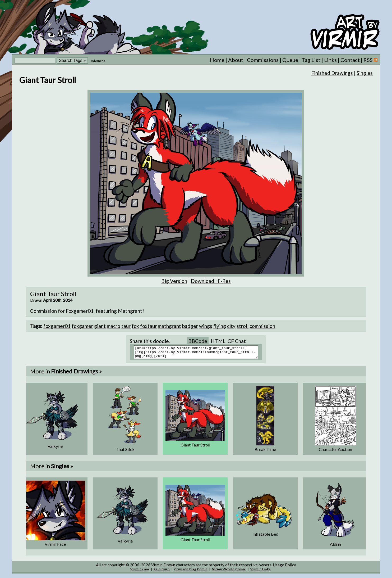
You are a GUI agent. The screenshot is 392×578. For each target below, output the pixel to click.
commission (262, 326)
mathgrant (169, 326)
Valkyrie (55, 448)
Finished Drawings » (76, 374)
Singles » (62, 468)
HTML (218, 341)
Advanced (98, 61)
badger (190, 326)
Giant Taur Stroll (195, 447)
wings (206, 326)
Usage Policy (285, 567)
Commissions (263, 60)
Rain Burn (162, 572)
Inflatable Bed (265, 536)
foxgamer (82, 326)
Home (217, 60)
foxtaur (148, 326)
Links (330, 60)
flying (220, 326)
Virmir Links (260, 572)
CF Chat (237, 341)
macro (114, 326)
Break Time (265, 452)
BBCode (198, 341)
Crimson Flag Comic (191, 572)
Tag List (311, 60)
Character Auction (335, 452)
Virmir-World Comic (229, 572)
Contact (350, 60)
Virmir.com (140, 572)
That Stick (125, 452)
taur (126, 326)
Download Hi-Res (211, 281)
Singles (365, 73)
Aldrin (335, 546)
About (236, 60)
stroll (243, 326)
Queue (290, 60)
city (231, 326)
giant (100, 326)
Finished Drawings (332, 73)
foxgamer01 (57, 326)
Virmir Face (55, 546)
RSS (370, 60)
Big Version (174, 281)
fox (135, 326)
